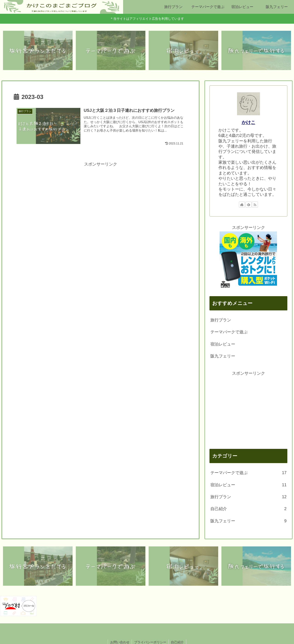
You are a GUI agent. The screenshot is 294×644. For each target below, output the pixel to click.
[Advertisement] (100, 200)
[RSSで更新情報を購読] (255, 205)
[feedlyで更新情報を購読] (249, 205)
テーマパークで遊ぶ (229, 332)
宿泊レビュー (223, 344)
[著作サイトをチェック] (242, 205)
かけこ (249, 122)
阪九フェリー (223, 356)
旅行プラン (221, 320)
